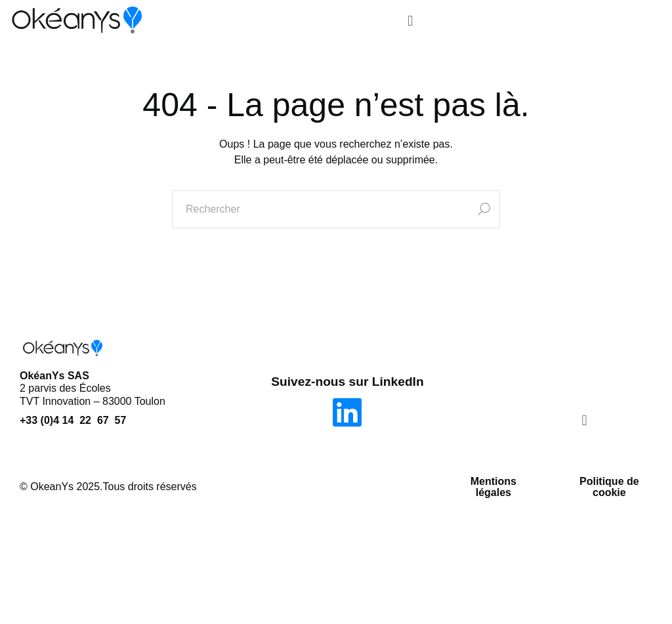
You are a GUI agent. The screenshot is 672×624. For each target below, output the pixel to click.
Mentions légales (493, 487)
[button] (410, 21)
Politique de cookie (609, 487)
